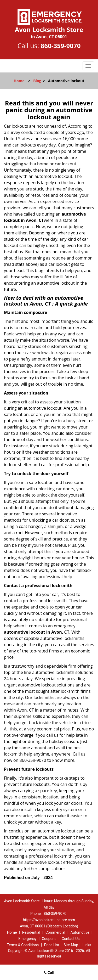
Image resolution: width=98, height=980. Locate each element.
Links (87, 945)
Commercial (55, 932)
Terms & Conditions (23, 945)
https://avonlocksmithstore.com (49, 920)
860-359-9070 (61, 46)
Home (19, 81)
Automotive (80, 932)
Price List (52, 945)
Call (49, 972)
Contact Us (71, 939)
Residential (31, 932)
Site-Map (71, 945)
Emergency (27, 939)
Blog (37, 81)
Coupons (49, 939)
